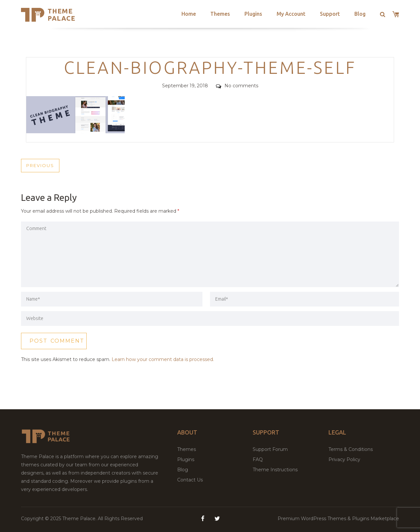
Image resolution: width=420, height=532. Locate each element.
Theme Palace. (80, 519)
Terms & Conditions (351, 449)
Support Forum (270, 449)
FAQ (258, 459)
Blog (360, 14)
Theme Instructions (275, 470)
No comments (237, 86)
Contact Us (190, 480)
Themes (220, 14)
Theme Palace (62, 15)
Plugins (253, 14)
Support (330, 14)
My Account (291, 14)
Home (189, 14)
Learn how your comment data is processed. (163, 359)
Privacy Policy (344, 459)
